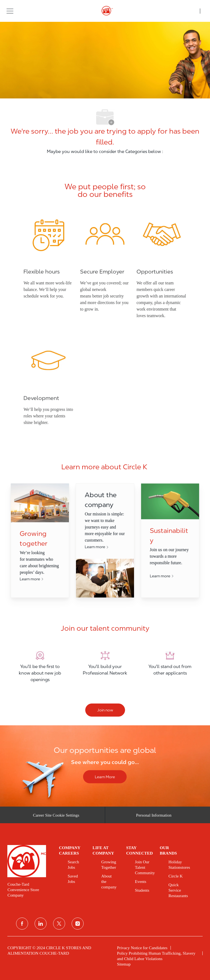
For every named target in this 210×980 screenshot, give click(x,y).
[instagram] (78, 924)
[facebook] (22, 924)
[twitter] (59, 924)
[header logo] (105, 11)
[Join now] (105, 710)
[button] (10, 11)
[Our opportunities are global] (105, 766)
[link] (29, 861)
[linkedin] (41, 924)
